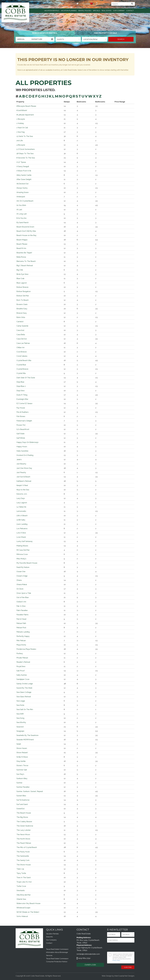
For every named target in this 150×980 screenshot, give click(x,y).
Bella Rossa (21, 257)
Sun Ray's (20, 774)
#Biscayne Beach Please (26, 106)
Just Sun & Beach (23, 477)
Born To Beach (22, 300)
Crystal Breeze (22, 369)
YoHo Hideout (22, 916)
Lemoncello (21, 511)
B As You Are (21, 218)
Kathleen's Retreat (24, 481)
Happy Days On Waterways (27, 442)
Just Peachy (21, 472)
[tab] (44, 33)
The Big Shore (22, 817)
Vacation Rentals (52, 11)
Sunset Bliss (21, 796)
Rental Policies (85, 11)
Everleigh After (22, 399)
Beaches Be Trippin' (24, 253)
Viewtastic (21, 890)
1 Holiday (20, 123)
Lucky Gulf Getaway (24, 541)
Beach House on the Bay (26, 235)
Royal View (21, 666)
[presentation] (121, 947)
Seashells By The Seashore (27, 735)
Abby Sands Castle (24, 175)
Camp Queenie (22, 326)
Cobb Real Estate (15, 12)
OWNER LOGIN (90, 965)
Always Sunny (22, 188)
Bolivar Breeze (22, 287)
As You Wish (21, 205)
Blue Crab (20, 278)
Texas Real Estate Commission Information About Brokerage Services (57, 952)
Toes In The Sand (23, 877)
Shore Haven (22, 748)
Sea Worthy (21, 722)
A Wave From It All (24, 171)
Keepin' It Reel (22, 485)
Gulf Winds (21, 438)
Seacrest (20, 727)
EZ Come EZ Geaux (24, 403)
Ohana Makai (22, 584)
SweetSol (20, 809)
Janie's (19, 459)
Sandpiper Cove (23, 679)
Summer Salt (22, 770)
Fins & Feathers (22, 412)
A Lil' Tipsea (21, 162)
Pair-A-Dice (21, 606)
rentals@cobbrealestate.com (88, 954)
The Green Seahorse (25, 826)
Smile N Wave (22, 757)
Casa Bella (21, 334)
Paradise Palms (22, 615)
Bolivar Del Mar (23, 296)
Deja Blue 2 (21, 386)
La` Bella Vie (21, 507)
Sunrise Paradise (23, 787)
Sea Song (20, 718)
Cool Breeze (22, 352)
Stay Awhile (21, 761)
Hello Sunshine (22, 451)
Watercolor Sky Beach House (28, 903)
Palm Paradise (22, 610)
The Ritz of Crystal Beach (27, 847)
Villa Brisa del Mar (24, 895)
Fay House (21, 408)
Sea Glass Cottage (24, 692)
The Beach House (24, 813)
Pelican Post (21, 628)
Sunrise (19, 783)
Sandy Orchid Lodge (25, 684)
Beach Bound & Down (25, 227)
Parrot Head (21, 619)
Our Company (119, 11)
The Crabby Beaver (24, 822)
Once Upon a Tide (24, 593)
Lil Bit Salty (21, 520)
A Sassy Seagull (23, 166)
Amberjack (21, 197)
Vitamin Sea (21, 899)
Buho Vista (21, 317)
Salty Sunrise (22, 675)
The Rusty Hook (23, 852)
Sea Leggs (21, 701)
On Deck (20, 589)
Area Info (49, 937)
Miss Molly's (21, 559)
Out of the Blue (23, 597)
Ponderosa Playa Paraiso (26, 649)
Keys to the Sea (23, 490)
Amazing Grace (22, 192)
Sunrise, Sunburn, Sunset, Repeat (30, 791)
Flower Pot (21, 425)
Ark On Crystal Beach (25, 201)
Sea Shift (20, 714)
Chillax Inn (20, 347)
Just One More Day (24, 468)
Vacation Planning (69, 11)
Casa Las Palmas (23, 343)
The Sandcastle (23, 856)
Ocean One (21, 571)
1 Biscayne (21, 119)
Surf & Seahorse (23, 800)
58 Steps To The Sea (25, 153)
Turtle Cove (21, 886)
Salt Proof (21, 671)
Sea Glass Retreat (24, 697)
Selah (19, 744)
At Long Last (22, 214)
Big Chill (20, 270)
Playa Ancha (21, 645)
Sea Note (20, 705)
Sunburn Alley (22, 778)
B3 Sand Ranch (22, 222)
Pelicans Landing (23, 632)
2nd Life (20, 141)
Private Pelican (22, 658)
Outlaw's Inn (21, 602)
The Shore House (24, 865)
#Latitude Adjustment (25, 115)
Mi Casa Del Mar (23, 550)
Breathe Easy (22, 309)
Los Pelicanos (22, 528)
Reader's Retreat (23, 662)
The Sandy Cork (23, 860)
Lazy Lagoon (22, 503)
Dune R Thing (22, 395)
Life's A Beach (22, 516)
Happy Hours (22, 447)
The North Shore (23, 839)
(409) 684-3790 (103, 4)
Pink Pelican (21, 640)
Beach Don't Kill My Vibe (26, 231)
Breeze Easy (22, 313)
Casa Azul (20, 330)
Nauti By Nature (23, 567)
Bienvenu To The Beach (26, 261)
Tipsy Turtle (21, 873)
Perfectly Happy (23, 636)
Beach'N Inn (21, 248)
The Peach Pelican (24, 843)
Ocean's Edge (22, 576)
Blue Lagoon (22, 283)
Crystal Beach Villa (24, 360)
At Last (19, 210)
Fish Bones (21, 416)
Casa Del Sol (22, 339)
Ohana (19, 580)
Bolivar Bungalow (24, 291)
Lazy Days (21, 498)
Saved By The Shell (24, 688)
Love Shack (21, 537)
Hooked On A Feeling (25, 455)
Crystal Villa (21, 373)
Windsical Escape (23, 908)
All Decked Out (22, 184)
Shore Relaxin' (22, 753)
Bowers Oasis (22, 304)
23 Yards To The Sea (25, 136)
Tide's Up (20, 869)
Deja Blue (20, 382)
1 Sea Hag (21, 132)
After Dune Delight (24, 179)
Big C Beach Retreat (25, 265)
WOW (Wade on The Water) (28, 912)
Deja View (21, 391)
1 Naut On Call (22, 128)
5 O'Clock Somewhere (26, 149)
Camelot (20, 322)
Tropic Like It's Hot (24, 882)
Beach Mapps (22, 240)
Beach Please (22, 244)
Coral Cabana (22, 356)
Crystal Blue (21, 365)
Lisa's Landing (22, 524)
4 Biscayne (21, 145)
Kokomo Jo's (22, 494)
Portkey (20, 653)
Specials (96, 11)
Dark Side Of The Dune (26, 378)
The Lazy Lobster (24, 830)
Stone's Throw (22, 765)
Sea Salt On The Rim (25, 709)
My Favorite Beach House (27, 563)
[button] (68, 39)
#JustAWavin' (22, 110)
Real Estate (107, 11)
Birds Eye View (22, 274)
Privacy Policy (116, 960)
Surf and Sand (22, 804)
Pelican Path (21, 623)
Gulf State (20, 434)
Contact (130, 11)
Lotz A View (21, 533)
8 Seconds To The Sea (26, 158)
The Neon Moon (23, 834)
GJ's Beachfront (23, 429)
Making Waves (22, 546)
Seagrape (20, 731)
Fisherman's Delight (24, 421)
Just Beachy (21, 464)
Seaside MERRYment (25, 740)
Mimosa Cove (22, 554)
